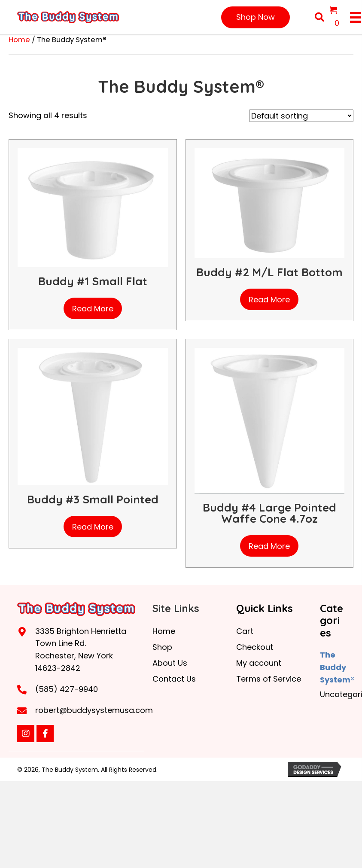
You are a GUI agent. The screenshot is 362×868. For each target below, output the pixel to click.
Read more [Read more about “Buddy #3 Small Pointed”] (93, 527)
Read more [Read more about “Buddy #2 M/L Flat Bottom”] (269, 300)
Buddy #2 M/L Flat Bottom (269, 272)
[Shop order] (301, 116)
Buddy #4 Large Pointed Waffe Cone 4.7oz (269, 513)
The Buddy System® (337, 667)
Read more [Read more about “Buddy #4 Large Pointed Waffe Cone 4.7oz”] (269, 546)
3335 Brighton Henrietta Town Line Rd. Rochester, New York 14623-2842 (81, 650)
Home (19, 40)
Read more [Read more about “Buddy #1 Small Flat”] (93, 309)
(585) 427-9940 (67, 689)
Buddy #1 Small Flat (93, 281)
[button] (256, 17)
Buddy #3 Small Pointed (93, 499)
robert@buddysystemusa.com (94, 710)
